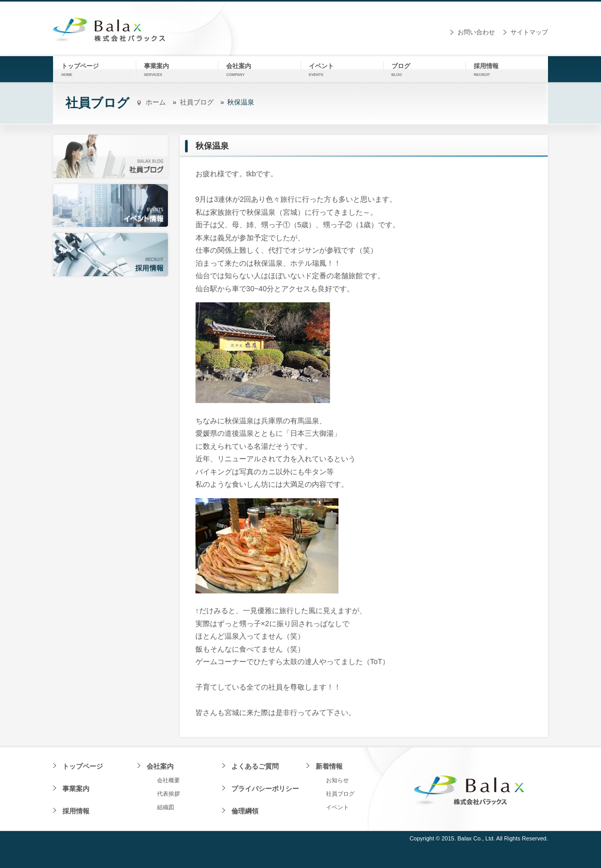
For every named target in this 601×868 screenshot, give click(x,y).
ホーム (156, 102)
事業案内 (76, 789)
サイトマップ (529, 32)
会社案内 (160, 766)
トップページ (83, 766)
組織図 (166, 807)
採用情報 (76, 811)
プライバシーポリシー (265, 789)
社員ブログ (197, 102)
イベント (337, 807)
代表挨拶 (168, 794)
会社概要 (168, 780)
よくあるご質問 (255, 766)
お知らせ (337, 780)
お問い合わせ (476, 32)
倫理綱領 (245, 811)
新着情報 (329, 766)
